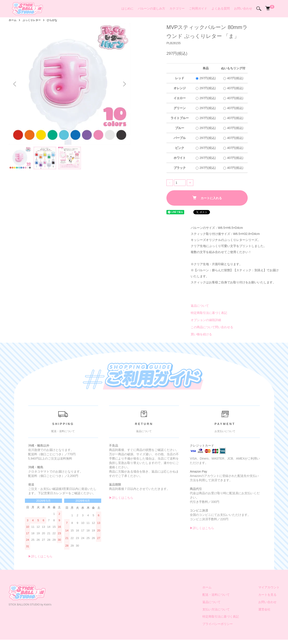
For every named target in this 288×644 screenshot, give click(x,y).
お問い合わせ (243, 8)
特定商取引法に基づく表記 (209, 313)
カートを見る (267, 595)
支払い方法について (216, 609)
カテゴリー (177, 8)
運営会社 (264, 609)
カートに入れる (207, 198)
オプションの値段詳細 (206, 320)
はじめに (127, 8)
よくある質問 (221, 8)
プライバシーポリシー (218, 624)
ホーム (13, 20)
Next (124, 84)
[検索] (259, 9)
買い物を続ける (201, 334)
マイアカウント (269, 587)
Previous (15, 84)
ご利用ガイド (198, 8)
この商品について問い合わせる (212, 327)
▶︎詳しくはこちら (40, 556)
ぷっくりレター (32, 20)
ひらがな (52, 20)
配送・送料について (216, 595)
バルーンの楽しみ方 (151, 8)
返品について (200, 306)
